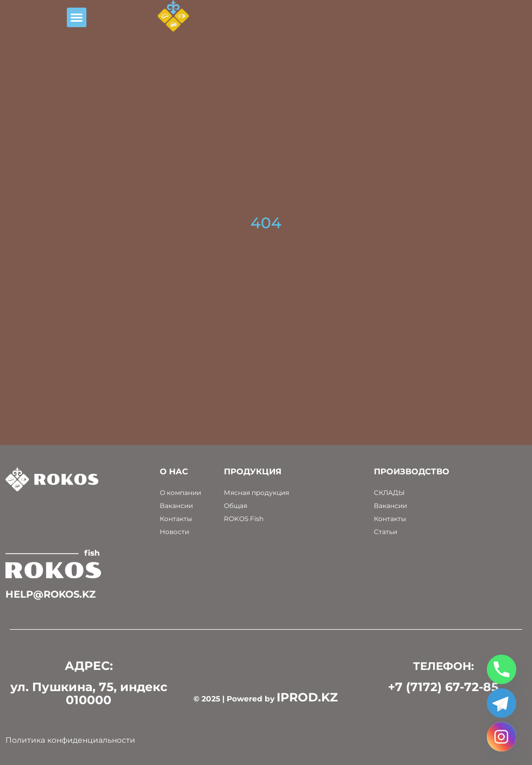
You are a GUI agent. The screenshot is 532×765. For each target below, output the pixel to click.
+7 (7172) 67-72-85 (443, 687)
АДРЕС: (89, 666)
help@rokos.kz (51, 594)
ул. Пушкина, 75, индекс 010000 (89, 694)
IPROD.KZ (307, 697)
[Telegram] (502, 703)
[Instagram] (502, 737)
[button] (109, 24)
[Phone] (502, 669)
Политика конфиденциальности (70, 740)
